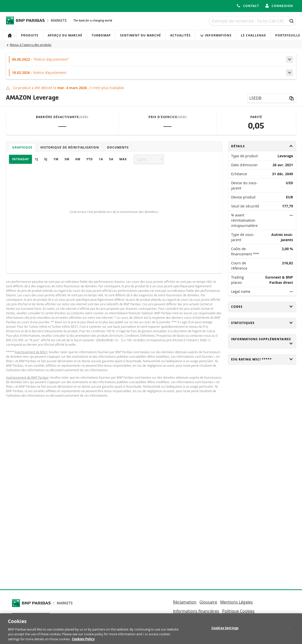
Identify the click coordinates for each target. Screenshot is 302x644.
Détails (262, 146)
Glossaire (208, 602)
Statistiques (262, 323)
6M (78, 159)
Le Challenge (253, 35)
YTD (90, 159)
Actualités (180, 35)
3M (67, 159)
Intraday (20, 159)
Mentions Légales (236, 602)
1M (56, 159)
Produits (30, 35)
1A (101, 159)
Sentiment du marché (141, 35)
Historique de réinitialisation (70, 147)
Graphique (22, 147)
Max (123, 159)
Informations (216, 35)
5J (46, 159)
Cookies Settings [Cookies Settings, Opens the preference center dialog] (225, 631)
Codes (262, 307)
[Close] (294, 631)
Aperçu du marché (65, 35)
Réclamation (185, 602)
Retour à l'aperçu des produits (31, 45)
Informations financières (196, 611)
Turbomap (101, 35)
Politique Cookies (238, 611)
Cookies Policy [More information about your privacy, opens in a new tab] (83, 642)
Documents (118, 147)
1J (37, 159)
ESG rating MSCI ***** (262, 359)
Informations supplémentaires (262, 341)
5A (111, 159)
